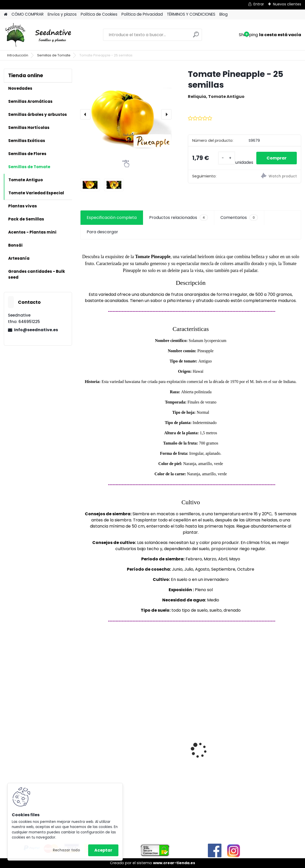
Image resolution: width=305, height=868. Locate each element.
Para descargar (102, 232)
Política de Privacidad (142, 14)
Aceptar (103, 850)
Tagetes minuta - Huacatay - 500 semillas (189, 763)
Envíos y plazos (62, 14)
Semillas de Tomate (54, 55)
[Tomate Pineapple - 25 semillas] (126, 114)
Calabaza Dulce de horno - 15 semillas (113, 739)
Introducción (18, 55)
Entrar (259, 4)
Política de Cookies (99, 14)
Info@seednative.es (36, 330)
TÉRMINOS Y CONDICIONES (191, 14)
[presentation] (85, 114)
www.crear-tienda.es (174, 863)
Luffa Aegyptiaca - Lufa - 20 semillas (262, 748)
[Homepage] (6, 14)
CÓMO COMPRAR (28, 14)
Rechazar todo (66, 850)
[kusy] (227, 158)
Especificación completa (112, 218)
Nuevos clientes (287, 4)
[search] (196, 37)
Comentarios (239, 218)
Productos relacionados (179, 218)
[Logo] (39, 35)
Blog (223, 14)
